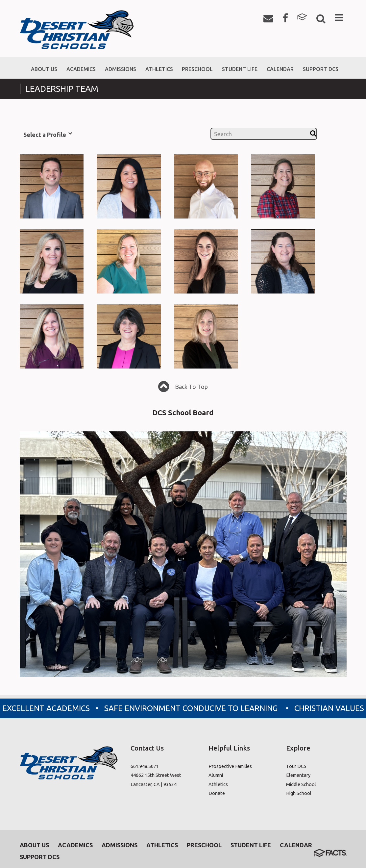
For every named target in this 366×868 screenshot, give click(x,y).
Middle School (301, 784)
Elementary (298, 775)
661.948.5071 (145, 766)
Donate (217, 793)
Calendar (296, 845)
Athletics (218, 784)
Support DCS (40, 857)
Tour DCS (296, 766)
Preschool (204, 845)
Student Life (251, 845)
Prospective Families (230, 766)
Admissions (120, 845)
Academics (75, 845)
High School (299, 793)
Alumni (216, 775)
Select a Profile (48, 134)
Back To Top (183, 387)
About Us (34, 845)
